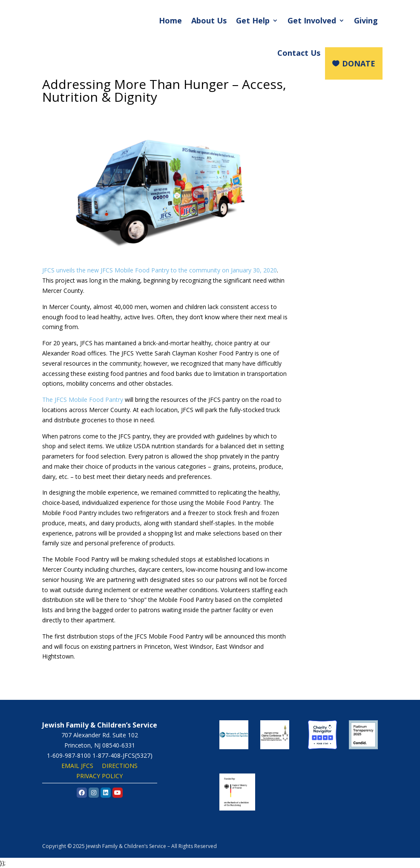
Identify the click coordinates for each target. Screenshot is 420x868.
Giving (366, 20)
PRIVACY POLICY (99, 776)
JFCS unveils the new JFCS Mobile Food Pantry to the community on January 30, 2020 (160, 270)
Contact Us (299, 53)
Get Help (253, 20)
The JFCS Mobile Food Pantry (83, 400)
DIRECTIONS (120, 766)
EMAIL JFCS (77, 766)
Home (170, 20)
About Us (209, 20)
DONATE (359, 63)
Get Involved (312, 20)
